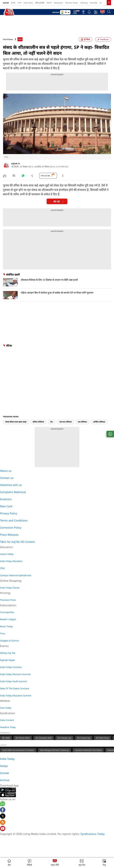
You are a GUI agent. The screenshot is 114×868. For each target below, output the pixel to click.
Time (3, 633)
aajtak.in (16, 163)
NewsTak (94, 3)
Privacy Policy (9, 513)
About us (6, 471)
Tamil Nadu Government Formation (18, 750)
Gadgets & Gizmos (9, 641)
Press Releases (9, 535)
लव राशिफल (82, 422)
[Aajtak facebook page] (3, 810)
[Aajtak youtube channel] (3, 829)
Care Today (6, 708)
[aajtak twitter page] (3, 817)
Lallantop (84, 3)
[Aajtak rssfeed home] (3, 823)
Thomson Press (8, 600)
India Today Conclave (11, 667)
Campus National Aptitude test (16, 575)
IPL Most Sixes (102, 738)
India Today (28, 3)
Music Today (6, 626)
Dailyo (4, 766)
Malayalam (59, 3)
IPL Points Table (23, 738)
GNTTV (49, 3)
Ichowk (5, 773)
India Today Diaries (10, 588)
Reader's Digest (8, 619)
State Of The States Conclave (14, 688)
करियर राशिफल (38, 422)
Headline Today (8, 727)
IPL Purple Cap (84, 738)
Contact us (7, 478)
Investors (6, 499)
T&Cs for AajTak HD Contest (17, 542)
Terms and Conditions (14, 520)
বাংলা (20, 3)
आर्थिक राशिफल (99, 422)
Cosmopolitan (7, 612)
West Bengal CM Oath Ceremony (54, 750)
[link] (109, 3)
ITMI (2, 568)
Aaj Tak (6, 3)
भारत (20, 39)
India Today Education (11, 561)
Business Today (72, 3)
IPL (52, 422)
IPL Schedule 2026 (44, 738)
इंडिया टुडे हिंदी (40, 3)
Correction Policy (11, 528)
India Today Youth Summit (13, 681)
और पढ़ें (56, 202)
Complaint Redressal (13, 492)
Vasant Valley (7, 554)
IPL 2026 (6, 738)
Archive (5, 780)
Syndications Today (93, 834)
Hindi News (8, 39)
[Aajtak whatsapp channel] (3, 804)
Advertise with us (11, 485)
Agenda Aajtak (7, 660)
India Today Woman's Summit (15, 674)
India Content (7, 720)
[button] (104, 863)
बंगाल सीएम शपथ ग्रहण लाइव (16, 422)
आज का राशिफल (65, 422)
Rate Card (6, 506)
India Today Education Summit (16, 695)
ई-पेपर (13, 3)
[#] (23, 176)
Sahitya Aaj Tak (8, 653)
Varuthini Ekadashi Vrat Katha (88, 750)
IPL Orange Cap (64, 738)
